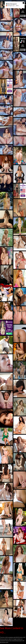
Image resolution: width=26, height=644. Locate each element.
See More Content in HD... (12, 630)
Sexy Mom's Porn (21, 1)
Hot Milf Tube (14, 1)
